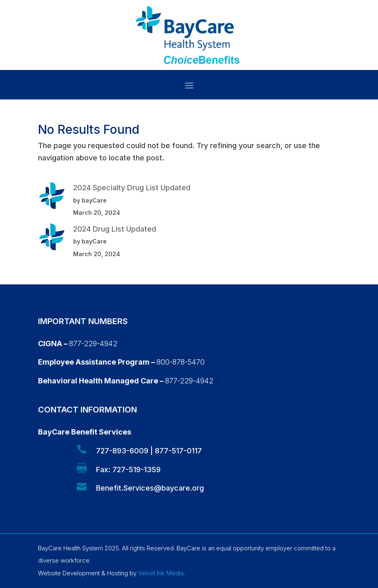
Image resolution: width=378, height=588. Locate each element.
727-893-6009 (122, 451)
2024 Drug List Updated (115, 229)
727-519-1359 (136, 470)
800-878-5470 (181, 362)
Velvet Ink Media (161, 573)
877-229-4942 (93, 344)
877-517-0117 (178, 451)
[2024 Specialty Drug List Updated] (52, 198)
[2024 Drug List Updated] (52, 239)
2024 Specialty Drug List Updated (132, 188)
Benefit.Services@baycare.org (150, 488)
